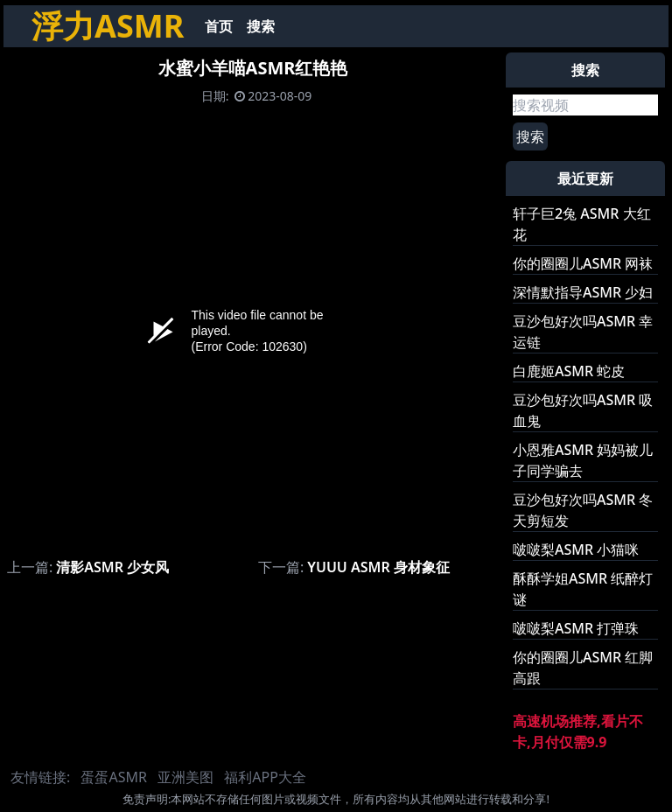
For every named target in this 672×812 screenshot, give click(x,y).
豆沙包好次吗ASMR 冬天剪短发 (583, 510)
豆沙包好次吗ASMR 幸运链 (583, 332)
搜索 (261, 26)
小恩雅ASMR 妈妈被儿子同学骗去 (583, 460)
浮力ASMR (108, 26)
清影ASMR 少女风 (112, 567)
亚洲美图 (185, 777)
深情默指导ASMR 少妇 (583, 292)
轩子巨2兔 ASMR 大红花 (582, 224)
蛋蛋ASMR (113, 777)
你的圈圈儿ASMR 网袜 (583, 263)
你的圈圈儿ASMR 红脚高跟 (583, 668)
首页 (219, 26)
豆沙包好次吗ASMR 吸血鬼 (583, 410)
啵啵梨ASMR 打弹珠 (576, 628)
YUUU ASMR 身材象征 (378, 567)
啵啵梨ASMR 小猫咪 (576, 549)
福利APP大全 (265, 777)
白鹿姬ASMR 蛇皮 (569, 371)
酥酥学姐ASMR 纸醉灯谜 (583, 589)
